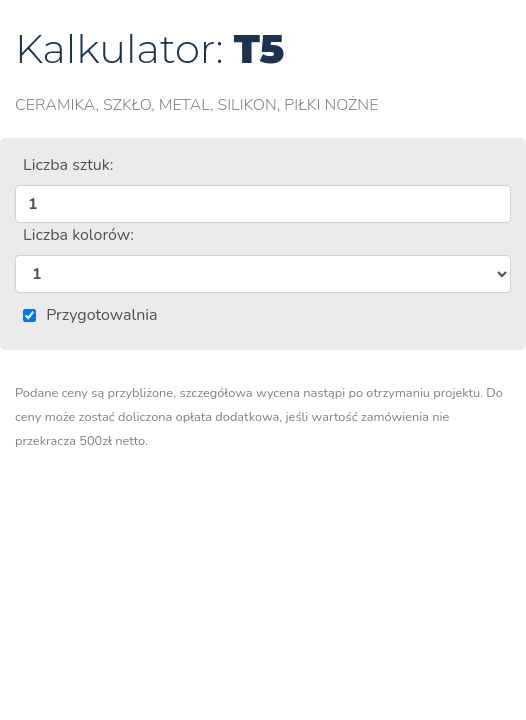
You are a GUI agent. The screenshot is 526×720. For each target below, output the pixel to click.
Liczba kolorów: (78, 235)
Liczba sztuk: (68, 165)
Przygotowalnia (101, 315)
